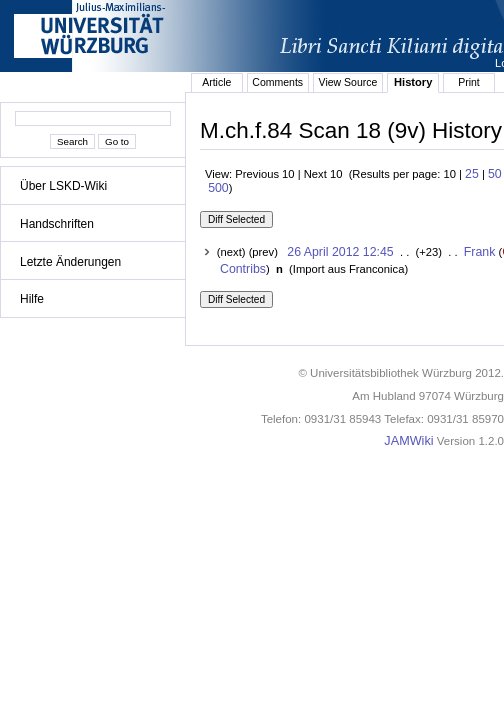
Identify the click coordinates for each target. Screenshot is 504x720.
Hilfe (32, 299)
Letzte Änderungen (70, 262)
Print (469, 82)
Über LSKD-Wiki (63, 186)
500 (218, 188)
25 (472, 174)
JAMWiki (408, 441)
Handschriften (57, 224)
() (347, 269)
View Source (348, 82)
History (413, 82)
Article (216, 82)
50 (495, 174)
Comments (277, 82)
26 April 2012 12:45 (340, 252)
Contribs (243, 269)
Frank (480, 252)
